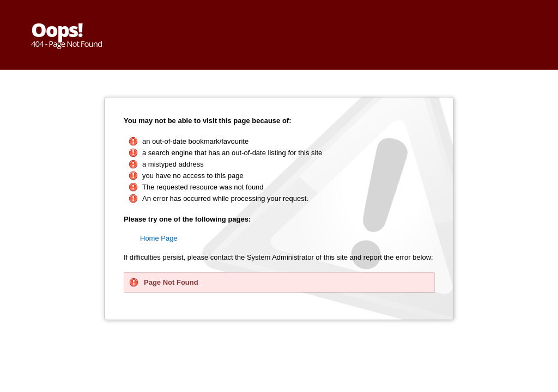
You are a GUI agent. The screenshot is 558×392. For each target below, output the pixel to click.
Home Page (159, 238)
